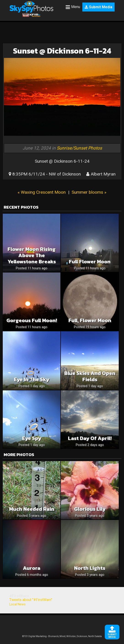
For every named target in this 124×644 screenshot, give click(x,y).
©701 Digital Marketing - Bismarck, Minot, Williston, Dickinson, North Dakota (62, 636)
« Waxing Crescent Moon (42, 192)
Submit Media (98, 7)
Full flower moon (90, 262)
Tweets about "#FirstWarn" (31, 600)
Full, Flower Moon (90, 320)
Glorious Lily (90, 509)
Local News (18, 604)
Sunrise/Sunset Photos (79, 148)
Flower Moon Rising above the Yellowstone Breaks (32, 255)
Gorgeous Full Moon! (32, 320)
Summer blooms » (89, 192)
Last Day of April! (90, 438)
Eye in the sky (32, 379)
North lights (90, 568)
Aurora (32, 568)
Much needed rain (32, 509)
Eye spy (32, 438)
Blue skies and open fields (90, 376)
